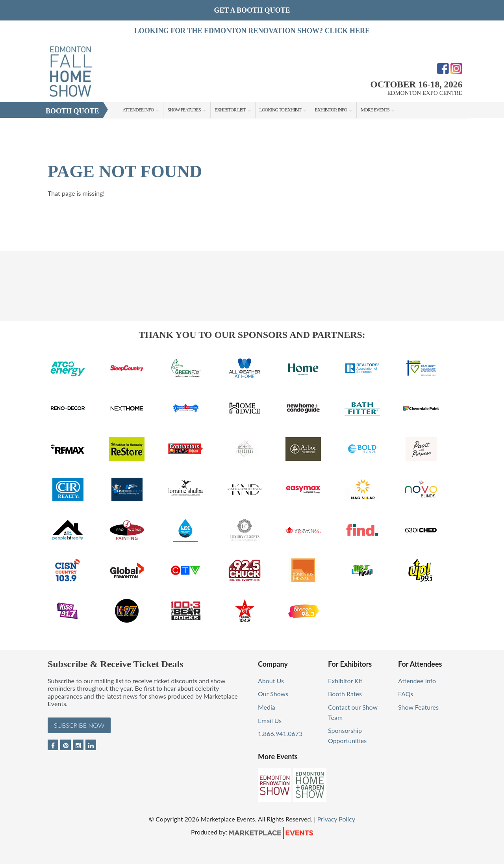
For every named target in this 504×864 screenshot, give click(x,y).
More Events (375, 110)
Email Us (270, 720)
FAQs (406, 694)
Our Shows (273, 694)
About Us (271, 681)
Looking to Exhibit (280, 110)
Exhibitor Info (331, 110)
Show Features (184, 110)
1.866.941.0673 (280, 733)
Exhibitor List (230, 110)
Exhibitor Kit (345, 681)
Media (267, 707)
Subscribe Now (79, 725)
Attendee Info (138, 110)
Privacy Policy (336, 819)
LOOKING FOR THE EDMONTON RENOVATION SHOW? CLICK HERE (252, 31)
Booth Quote (72, 111)
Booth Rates (345, 694)
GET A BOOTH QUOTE (252, 10)
